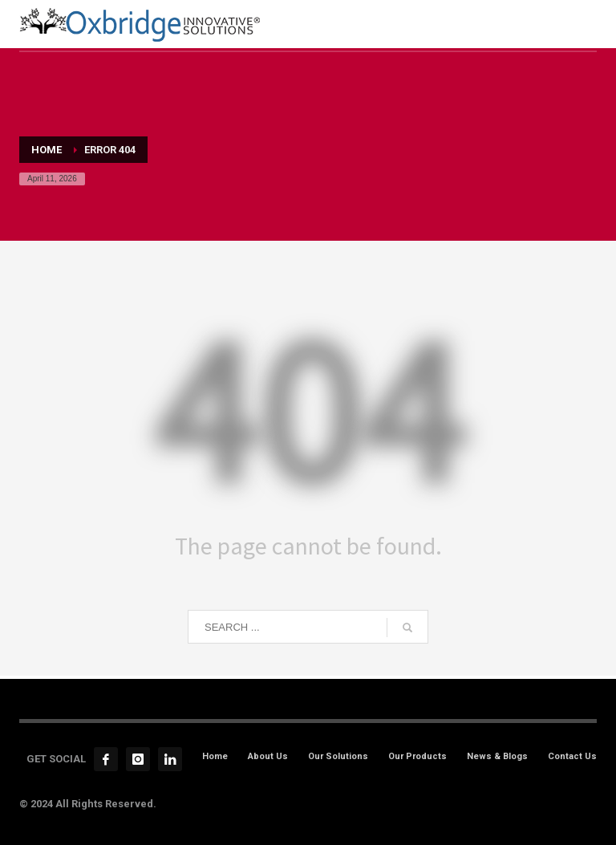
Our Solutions (338, 756)
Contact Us (572, 756)
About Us (268, 756)
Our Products (417, 756)
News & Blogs (497, 756)
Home (215, 756)
